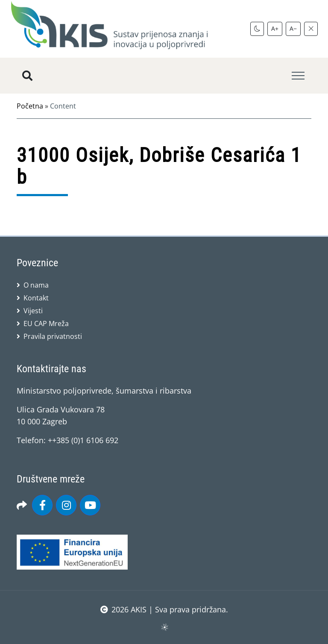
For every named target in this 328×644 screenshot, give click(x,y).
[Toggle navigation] (298, 76)
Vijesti (33, 311)
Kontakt (36, 298)
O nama (36, 285)
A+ (275, 28)
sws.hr (164, 627)
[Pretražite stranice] (27, 76)
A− (293, 28)
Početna (30, 106)
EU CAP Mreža (46, 323)
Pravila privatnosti (53, 336)
